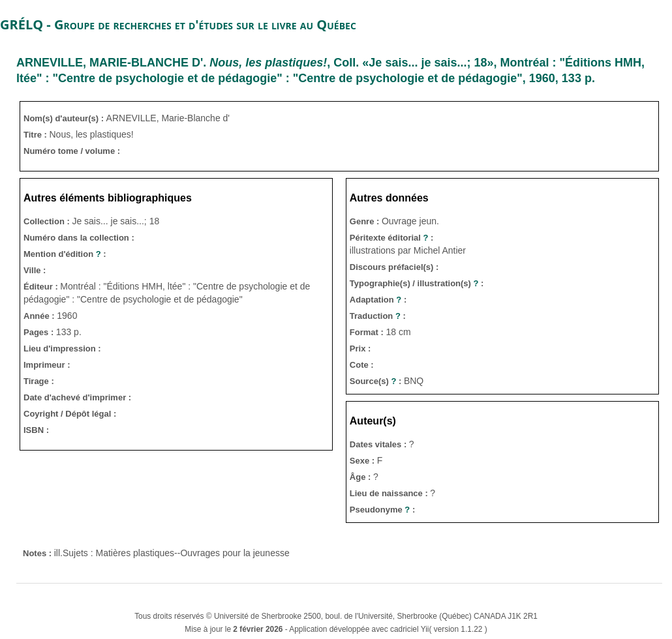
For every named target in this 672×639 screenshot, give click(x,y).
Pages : (40, 332)
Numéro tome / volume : (72, 151)
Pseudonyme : (382, 510)
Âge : (361, 477)
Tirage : (39, 381)
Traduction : (378, 316)
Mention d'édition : (65, 254)
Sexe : (363, 461)
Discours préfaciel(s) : (394, 267)
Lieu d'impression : (62, 349)
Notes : (38, 553)
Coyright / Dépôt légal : (70, 414)
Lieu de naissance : (390, 493)
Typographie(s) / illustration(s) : (417, 283)
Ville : (35, 270)
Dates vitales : (379, 444)
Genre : (366, 221)
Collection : (48, 221)
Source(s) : (377, 381)
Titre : (37, 135)
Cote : (362, 365)
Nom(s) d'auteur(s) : (65, 118)
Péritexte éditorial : (392, 238)
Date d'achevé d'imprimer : (77, 397)
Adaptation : (378, 300)
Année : (40, 316)
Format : (368, 332)
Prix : (360, 349)
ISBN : (36, 430)
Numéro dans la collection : (79, 238)
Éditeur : (42, 287)
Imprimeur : (47, 365)
